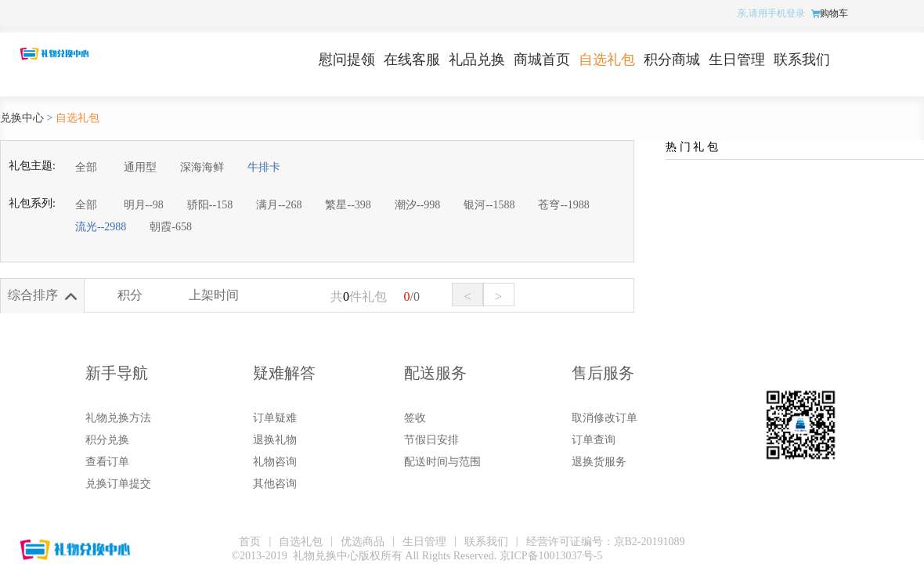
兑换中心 (22, 118)
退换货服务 (599, 462)
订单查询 (594, 440)
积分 (130, 295)
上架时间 (214, 295)
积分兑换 (107, 440)
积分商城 (672, 60)
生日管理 (737, 60)
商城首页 (542, 60)
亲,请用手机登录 (771, 13)
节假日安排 (431, 440)
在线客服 (412, 60)
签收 (415, 418)
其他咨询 (275, 484)
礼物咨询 (275, 462)
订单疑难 (275, 418)
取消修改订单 (605, 418)
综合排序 (33, 295)
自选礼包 (607, 60)
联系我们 (802, 60)
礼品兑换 (477, 60)
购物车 (834, 13)
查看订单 (107, 462)
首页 (250, 542)
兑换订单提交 (118, 484)
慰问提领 (347, 60)
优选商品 (363, 542)
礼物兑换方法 (118, 418)
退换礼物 (275, 440)
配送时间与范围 (442, 462)
